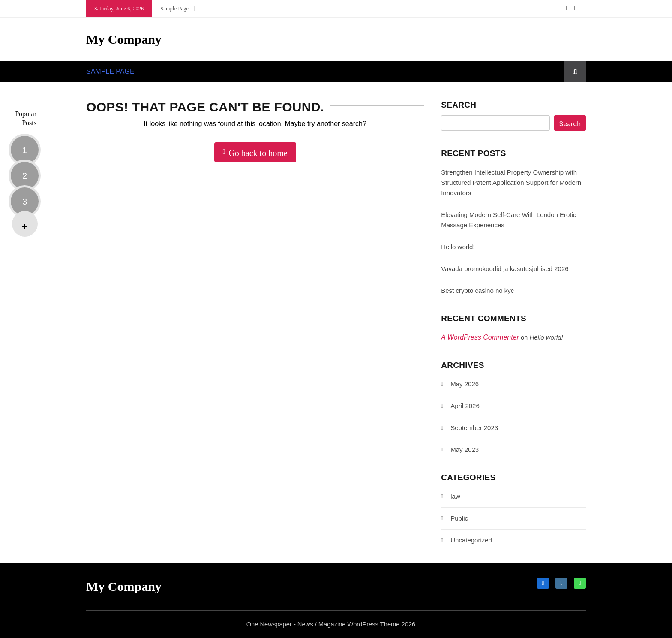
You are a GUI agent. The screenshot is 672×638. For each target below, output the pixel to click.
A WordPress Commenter (480, 337)
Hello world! (458, 247)
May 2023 (465, 450)
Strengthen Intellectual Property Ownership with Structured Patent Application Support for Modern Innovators (511, 182)
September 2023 (474, 428)
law (455, 496)
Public (459, 518)
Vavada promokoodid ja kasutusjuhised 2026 (505, 269)
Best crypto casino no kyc (477, 290)
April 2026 (465, 406)
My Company (124, 39)
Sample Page (174, 9)
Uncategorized (471, 540)
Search (459, 105)
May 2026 (465, 384)
